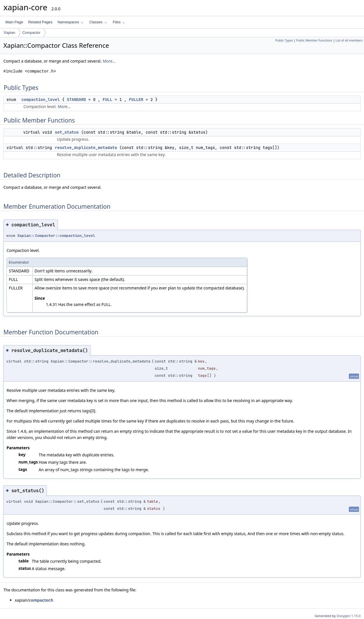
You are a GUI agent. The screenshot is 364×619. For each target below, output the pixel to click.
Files (119, 22)
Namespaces (70, 22)
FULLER (136, 100)
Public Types (284, 40)
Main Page (14, 22)
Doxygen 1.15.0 (349, 616)
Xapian (9, 33)
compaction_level (40, 100)
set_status (67, 132)
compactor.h (41, 600)
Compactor (31, 33)
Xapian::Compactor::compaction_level (56, 236)
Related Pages (40, 22)
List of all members (349, 40)
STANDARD (76, 100)
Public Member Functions (314, 40)
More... (109, 61)
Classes (98, 22)
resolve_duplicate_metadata (86, 148)
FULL (107, 100)
